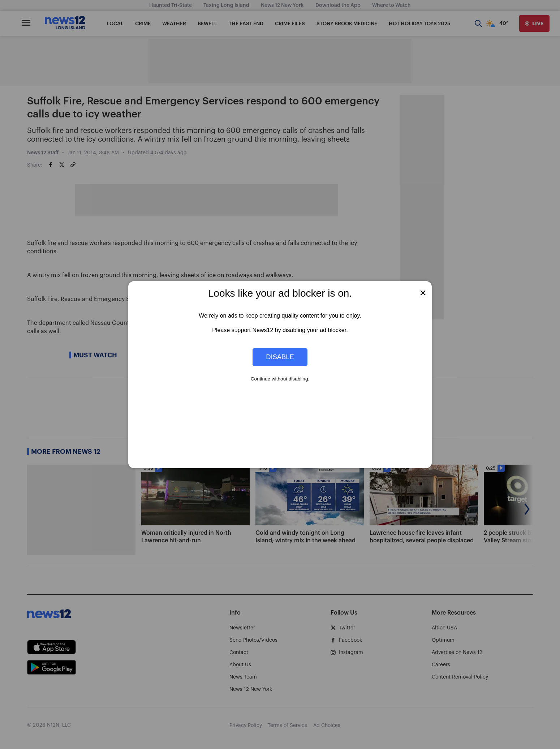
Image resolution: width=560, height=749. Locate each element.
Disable (280, 357)
